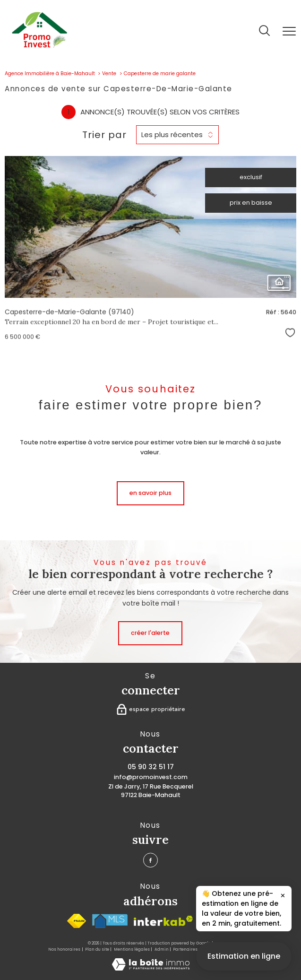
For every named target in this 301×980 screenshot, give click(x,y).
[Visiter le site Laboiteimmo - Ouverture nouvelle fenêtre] (151, 968)
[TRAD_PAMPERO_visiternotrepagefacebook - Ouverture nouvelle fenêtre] (150, 860)
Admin (162, 949)
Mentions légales (132, 949)
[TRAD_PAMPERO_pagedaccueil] (39, 46)
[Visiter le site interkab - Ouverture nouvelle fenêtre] (163, 921)
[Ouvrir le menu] (289, 31)
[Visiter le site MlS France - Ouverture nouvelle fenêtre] (110, 921)
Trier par (104, 135)
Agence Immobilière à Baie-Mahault (50, 74)
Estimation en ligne (244, 964)
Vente (109, 74)
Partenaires (185, 949)
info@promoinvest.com (151, 777)
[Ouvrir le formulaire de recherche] (264, 31)
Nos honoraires (64, 949)
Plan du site (97, 949)
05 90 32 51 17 (151, 767)
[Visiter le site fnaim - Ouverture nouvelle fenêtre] (77, 921)
